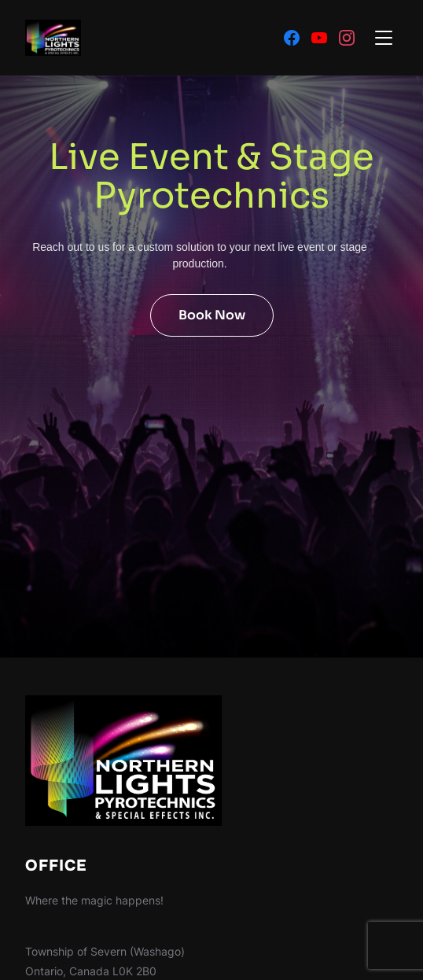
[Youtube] (319, 38)
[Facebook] (292, 38)
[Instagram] (347, 38)
